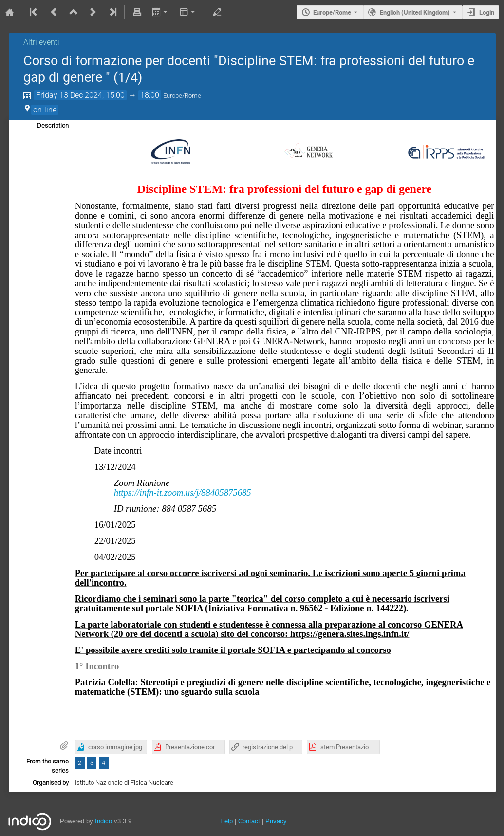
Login (487, 12)
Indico (103, 821)
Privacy (276, 821)
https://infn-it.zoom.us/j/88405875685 (183, 492)
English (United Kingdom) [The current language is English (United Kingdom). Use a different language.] (415, 12)
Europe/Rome (332, 12)
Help (226, 821)
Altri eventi (41, 42)
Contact (249, 821)
